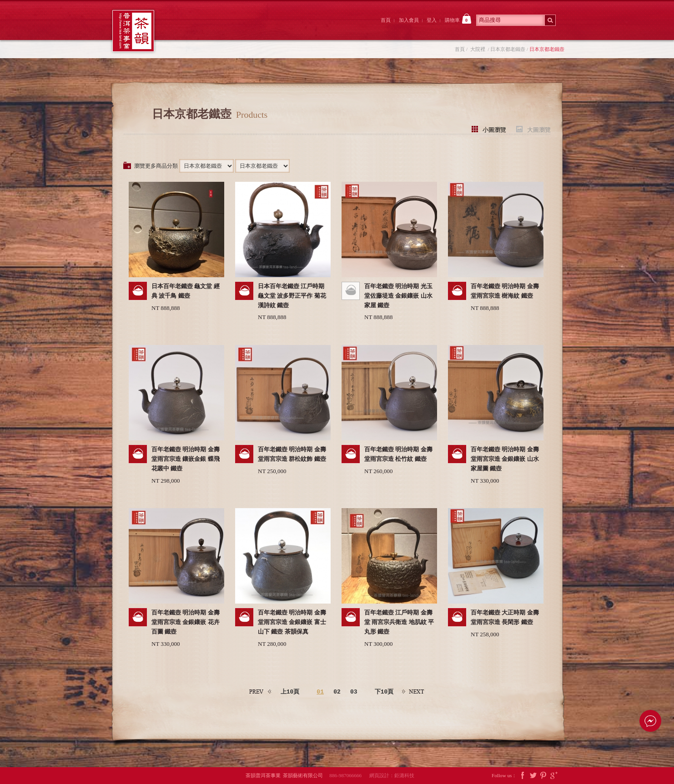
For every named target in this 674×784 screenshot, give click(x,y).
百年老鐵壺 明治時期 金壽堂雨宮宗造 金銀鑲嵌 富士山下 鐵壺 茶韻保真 (292, 622)
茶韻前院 (193, 29)
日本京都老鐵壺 (508, 49)
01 (320, 692)
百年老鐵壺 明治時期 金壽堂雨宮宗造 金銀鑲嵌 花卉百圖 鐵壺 (186, 622)
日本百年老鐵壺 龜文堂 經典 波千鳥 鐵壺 (186, 291)
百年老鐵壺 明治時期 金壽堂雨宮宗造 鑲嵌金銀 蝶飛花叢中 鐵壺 (186, 459)
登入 (432, 20)
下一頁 (413, 692)
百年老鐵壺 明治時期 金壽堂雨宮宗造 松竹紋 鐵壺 (398, 454)
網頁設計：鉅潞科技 (392, 775)
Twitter (533, 776)
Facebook (523, 776)
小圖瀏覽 (494, 129)
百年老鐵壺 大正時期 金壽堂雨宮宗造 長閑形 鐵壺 (505, 617)
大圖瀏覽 (539, 129)
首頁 (386, 20)
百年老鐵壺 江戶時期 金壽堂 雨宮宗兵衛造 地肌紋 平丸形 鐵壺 (399, 622)
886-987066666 (349, 775)
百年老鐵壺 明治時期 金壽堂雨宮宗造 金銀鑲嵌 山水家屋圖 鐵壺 (505, 459)
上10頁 (290, 692)
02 (337, 692)
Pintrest (543, 776)
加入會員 (409, 20)
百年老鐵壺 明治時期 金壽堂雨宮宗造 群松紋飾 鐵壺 (292, 454)
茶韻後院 (294, 29)
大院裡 (243, 29)
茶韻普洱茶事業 (133, 31)
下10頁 (384, 692)
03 (354, 692)
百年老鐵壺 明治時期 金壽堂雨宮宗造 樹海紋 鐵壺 (505, 291)
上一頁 (261, 692)
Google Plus (554, 776)
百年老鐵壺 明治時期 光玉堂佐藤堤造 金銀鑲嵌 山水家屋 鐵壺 (398, 296)
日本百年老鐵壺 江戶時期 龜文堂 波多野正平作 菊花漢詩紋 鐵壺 (292, 296)
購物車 (458, 19)
